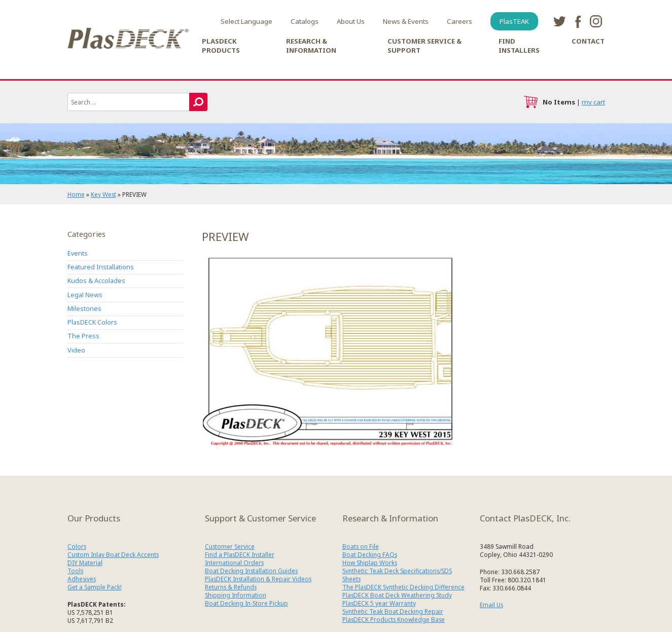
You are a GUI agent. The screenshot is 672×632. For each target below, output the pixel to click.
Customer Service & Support (425, 46)
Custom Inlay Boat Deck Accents (113, 554)
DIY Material (85, 563)
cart (530, 102)
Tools (75, 571)
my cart (593, 102)
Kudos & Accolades (96, 281)
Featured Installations (101, 267)
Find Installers (519, 46)
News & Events (406, 21)
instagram (596, 21)
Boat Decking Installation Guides (251, 571)
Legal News (85, 295)
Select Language (246, 21)
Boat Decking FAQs (370, 554)
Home (76, 194)
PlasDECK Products (221, 46)
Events (78, 253)
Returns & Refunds (231, 587)
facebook (578, 21)
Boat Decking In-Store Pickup (246, 603)
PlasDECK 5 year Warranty (379, 603)
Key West (103, 194)
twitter (559, 21)
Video (76, 350)
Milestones (84, 309)
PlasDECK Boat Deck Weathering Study (397, 595)
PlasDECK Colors (92, 322)
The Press (83, 336)
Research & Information (311, 46)
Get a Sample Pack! (95, 587)
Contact (588, 41)
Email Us (491, 605)
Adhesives (82, 579)
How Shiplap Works (370, 563)
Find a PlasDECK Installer (240, 554)
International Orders (234, 563)
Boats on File (361, 546)
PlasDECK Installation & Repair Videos (258, 579)
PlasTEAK (514, 21)
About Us (351, 21)
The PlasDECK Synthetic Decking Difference (403, 587)
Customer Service (230, 546)
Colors (77, 546)
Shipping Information (236, 595)
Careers (459, 21)
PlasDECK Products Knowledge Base (394, 619)
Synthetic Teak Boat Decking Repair (393, 611)
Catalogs (305, 21)
